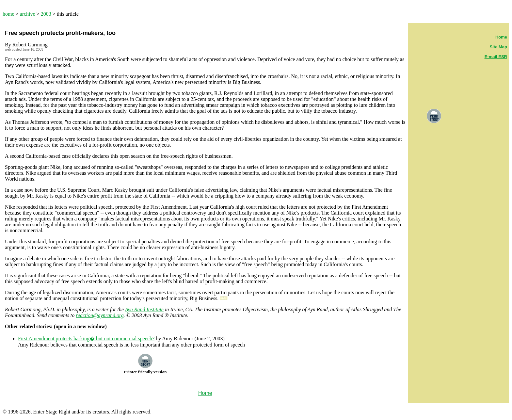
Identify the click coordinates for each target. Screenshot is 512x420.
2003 (46, 14)
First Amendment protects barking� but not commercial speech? (86, 339)
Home (501, 37)
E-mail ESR (496, 57)
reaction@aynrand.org (100, 315)
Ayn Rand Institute (144, 309)
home (8, 14)
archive (28, 14)
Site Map (498, 47)
